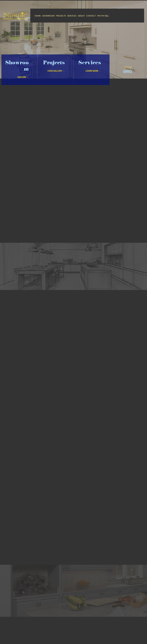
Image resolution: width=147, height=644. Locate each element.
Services (72, 16)
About (81, 16)
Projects (61, 16)
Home (38, 16)
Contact (91, 16)
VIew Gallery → (56, 75)
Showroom (48, 16)
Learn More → (93, 75)
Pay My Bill (103, 16)
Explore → (23, 81)
